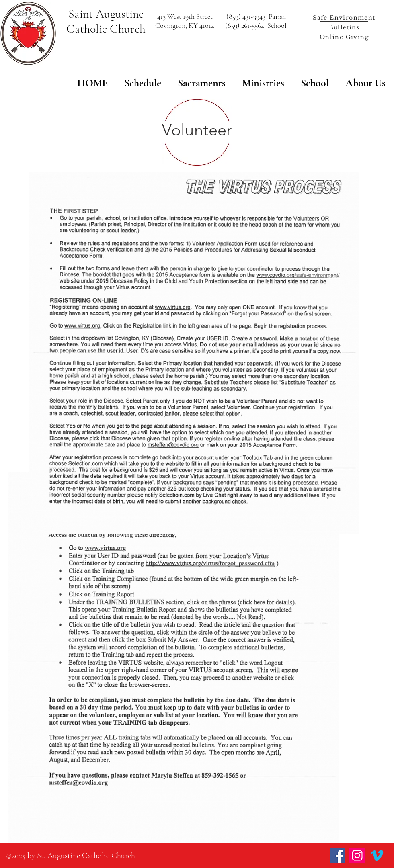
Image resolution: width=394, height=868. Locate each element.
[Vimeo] (377, 855)
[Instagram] (357, 855)
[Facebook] (338, 855)
